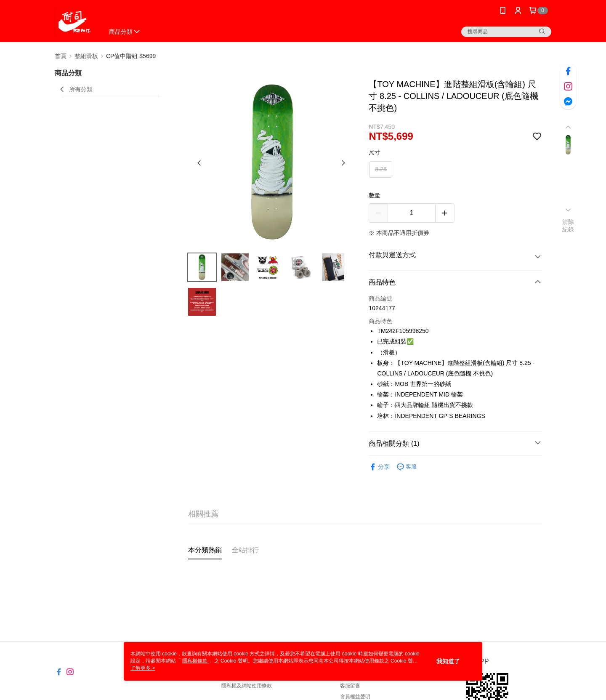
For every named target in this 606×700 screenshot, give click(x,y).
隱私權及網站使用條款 (247, 686)
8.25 (381, 169)
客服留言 (350, 686)
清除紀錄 (568, 226)
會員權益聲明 (355, 697)
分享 (379, 467)
